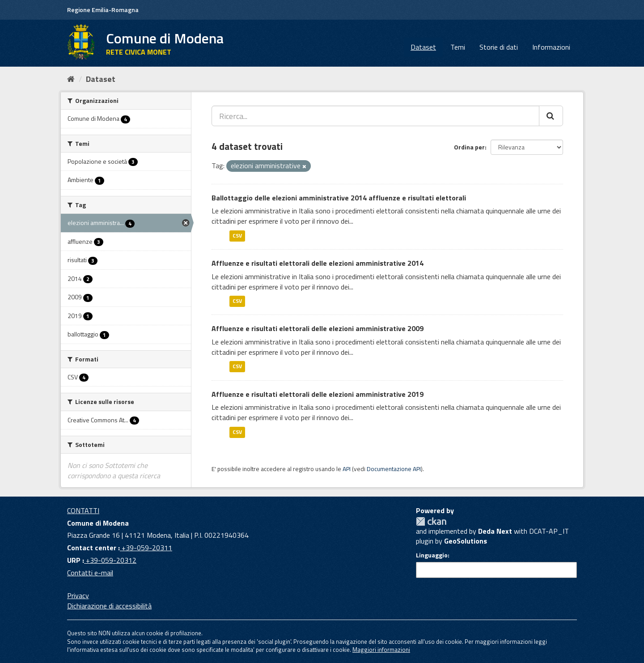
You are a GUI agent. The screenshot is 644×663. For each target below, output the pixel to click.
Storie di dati (499, 47)
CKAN (431, 521)
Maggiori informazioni (381, 650)
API (347, 469)
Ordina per (469, 147)
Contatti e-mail (90, 573)
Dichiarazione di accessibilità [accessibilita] (109, 606)
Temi (458, 47)
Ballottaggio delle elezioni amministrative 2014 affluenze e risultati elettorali (339, 198)
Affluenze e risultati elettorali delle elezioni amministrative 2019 (318, 394)
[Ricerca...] (375, 116)
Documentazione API (394, 469)
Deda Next (495, 531)
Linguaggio (432, 555)
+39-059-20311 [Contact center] (146, 548)
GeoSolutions (466, 541)
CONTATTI (83, 510)
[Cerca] (551, 116)
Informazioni (551, 47)
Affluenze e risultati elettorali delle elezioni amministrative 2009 (318, 328)
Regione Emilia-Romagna (103, 10)
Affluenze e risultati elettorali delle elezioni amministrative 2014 (318, 263)
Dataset (423, 47)
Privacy (78, 595)
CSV (237, 236)
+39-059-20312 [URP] (110, 560)
